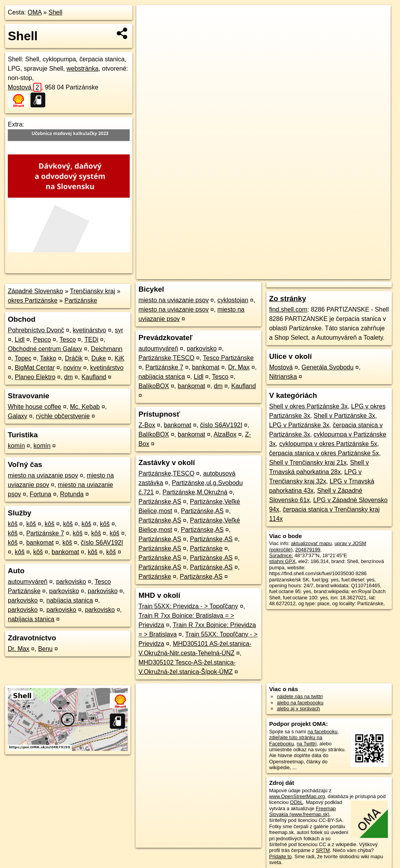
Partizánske (81, 300)
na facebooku (322, 732)
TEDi (91, 340)
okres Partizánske (33, 300)
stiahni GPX (282, 561)
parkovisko (71, 582)
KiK (119, 358)
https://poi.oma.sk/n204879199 (356, 273)
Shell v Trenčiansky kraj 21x (308, 463)
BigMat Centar (35, 368)
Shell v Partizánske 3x (344, 416)
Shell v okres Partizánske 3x (308, 406)
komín (16, 446)
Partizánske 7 (45, 533)
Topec (23, 358)
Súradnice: (281, 555)
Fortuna (40, 494)
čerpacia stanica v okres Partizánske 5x (324, 453)
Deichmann (107, 349)
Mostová (25, 87)
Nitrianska (283, 377)
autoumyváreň (28, 582)
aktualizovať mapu (311, 543)
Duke (99, 358)
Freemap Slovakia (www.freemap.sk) (303, 811)
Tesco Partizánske (229, 358)
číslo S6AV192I (102, 543)
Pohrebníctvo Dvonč (36, 330)
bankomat (40, 543)
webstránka (82, 69)
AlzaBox (225, 434)
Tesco (68, 340)
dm (68, 377)
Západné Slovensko (35, 291)
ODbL (296, 802)
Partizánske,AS (160, 502)
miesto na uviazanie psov (43, 475)
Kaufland (94, 377)
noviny (72, 368)
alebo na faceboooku (300, 703)
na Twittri (306, 744)
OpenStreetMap (258, 273)
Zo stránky (288, 299)
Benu (45, 649)
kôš (13, 524)
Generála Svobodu (328, 367)
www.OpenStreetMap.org (297, 796)
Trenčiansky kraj (93, 291)
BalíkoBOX (154, 386)
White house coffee (35, 407)
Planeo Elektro (35, 377)
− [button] (150, 30)
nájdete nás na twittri (300, 696)
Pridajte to (280, 856)
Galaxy (18, 416)
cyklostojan (233, 300)
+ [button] (150, 18)
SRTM (323, 850)
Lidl (20, 340)
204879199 (308, 550)
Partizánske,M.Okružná (195, 492)
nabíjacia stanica (70, 600)
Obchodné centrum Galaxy (45, 349)
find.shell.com (288, 309)
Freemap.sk (298, 273)
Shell (55, 12)
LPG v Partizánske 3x (299, 425)
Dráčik (74, 358)
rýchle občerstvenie (63, 416)
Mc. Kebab (85, 407)
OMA (35, 12)
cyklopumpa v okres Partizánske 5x (328, 444)
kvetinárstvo (89, 330)
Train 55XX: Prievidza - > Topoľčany (188, 606)
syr (119, 330)
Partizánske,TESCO (166, 358)
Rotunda (72, 494)
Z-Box (147, 425)
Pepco (42, 340)
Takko (48, 358)
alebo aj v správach (298, 708)
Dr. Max (19, 649)
